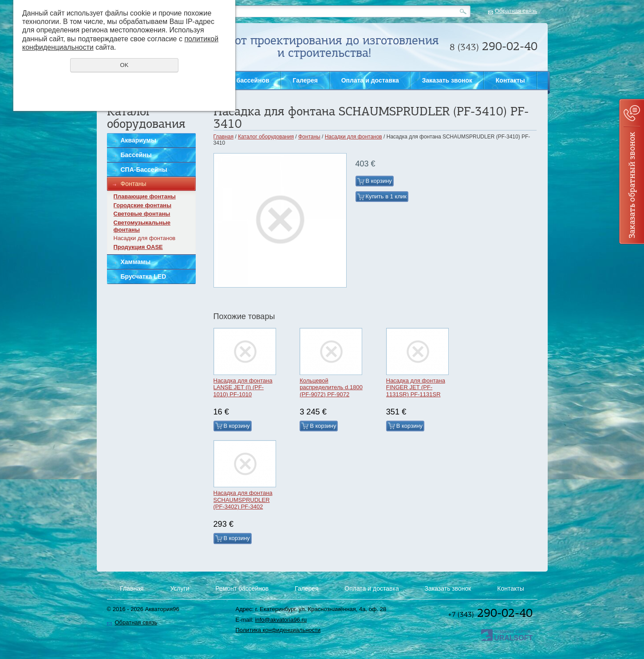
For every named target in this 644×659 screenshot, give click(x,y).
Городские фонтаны (143, 205)
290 (494, 46)
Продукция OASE (138, 247)
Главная (224, 137)
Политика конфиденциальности (278, 630)
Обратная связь (516, 11)
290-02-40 (490, 613)
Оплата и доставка (370, 80)
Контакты (510, 80)
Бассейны (136, 155)
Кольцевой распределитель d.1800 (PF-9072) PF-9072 (331, 387)
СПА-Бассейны (144, 170)
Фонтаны (134, 184)
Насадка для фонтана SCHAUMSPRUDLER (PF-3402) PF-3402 (243, 500)
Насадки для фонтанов (145, 238)
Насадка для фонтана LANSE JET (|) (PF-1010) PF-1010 (243, 387)
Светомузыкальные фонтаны (142, 226)
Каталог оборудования (266, 137)
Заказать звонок (632, 172)
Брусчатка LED (144, 276)
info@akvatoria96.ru (281, 620)
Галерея (305, 80)
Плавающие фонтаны (145, 196)
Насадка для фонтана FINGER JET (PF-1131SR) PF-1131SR (416, 387)
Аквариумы (138, 140)
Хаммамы (136, 262)
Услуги (180, 588)
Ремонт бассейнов (241, 80)
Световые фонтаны (142, 214)
